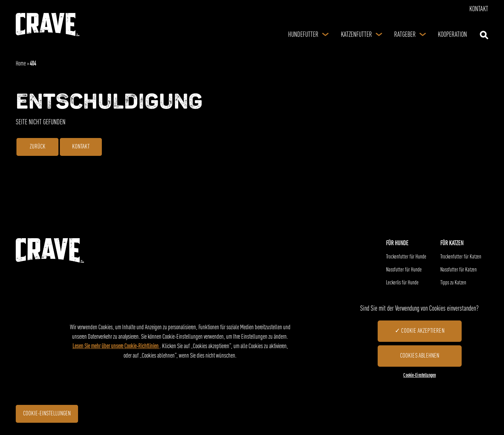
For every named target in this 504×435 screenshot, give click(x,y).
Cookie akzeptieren (423, 331)
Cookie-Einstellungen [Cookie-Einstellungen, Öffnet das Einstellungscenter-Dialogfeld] (419, 375)
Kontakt (479, 9)
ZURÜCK (38, 148)
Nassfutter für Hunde (404, 270)
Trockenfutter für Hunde (406, 257)
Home (21, 64)
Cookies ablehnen (419, 356)
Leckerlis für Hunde (402, 283)
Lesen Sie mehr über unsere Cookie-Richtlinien (116, 346)
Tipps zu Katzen (453, 283)
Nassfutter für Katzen (458, 270)
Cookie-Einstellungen (51, 415)
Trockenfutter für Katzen (461, 257)
